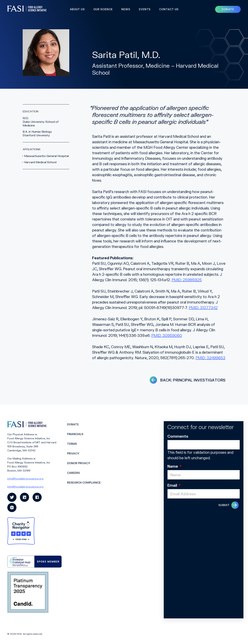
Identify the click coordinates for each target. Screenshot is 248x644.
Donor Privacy (79, 463)
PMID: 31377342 (203, 308)
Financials (75, 434)
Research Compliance (84, 483)
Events (145, 9)
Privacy (73, 453)
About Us (77, 9)
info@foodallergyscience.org (25, 479)
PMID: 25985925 (187, 280)
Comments (178, 436)
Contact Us (169, 9)
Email (174, 485)
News (126, 9)
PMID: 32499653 (210, 358)
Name (174, 466)
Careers (73, 473)
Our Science (103, 9)
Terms (72, 444)
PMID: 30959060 (167, 335)
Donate (73, 424)
